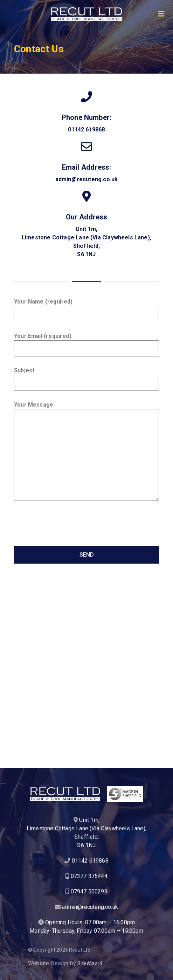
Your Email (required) (86, 345)
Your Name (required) (86, 310)
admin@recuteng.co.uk (87, 179)
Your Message (86, 451)
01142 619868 (86, 130)
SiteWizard (90, 964)
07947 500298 (89, 891)
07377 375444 (89, 876)
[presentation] (67, 527)
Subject (86, 379)
